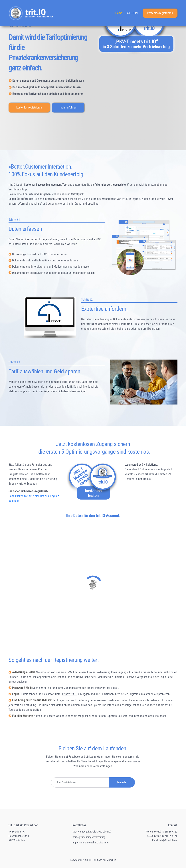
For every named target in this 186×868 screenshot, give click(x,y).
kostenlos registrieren (160, 13)
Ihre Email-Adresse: (67, 782)
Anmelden (122, 782)
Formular (37, 465)
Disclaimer (104, 843)
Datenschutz (91, 843)
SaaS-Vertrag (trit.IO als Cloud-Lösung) (92, 832)
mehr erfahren (68, 107)
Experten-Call (114, 716)
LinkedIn (91, 757)
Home (120, 13)
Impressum (78, 843)
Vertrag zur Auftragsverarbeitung (89, 837)
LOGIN (132, 14)
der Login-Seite (164, 677)
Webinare (61, 716)
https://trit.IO (70, 694)
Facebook (74, 757)
